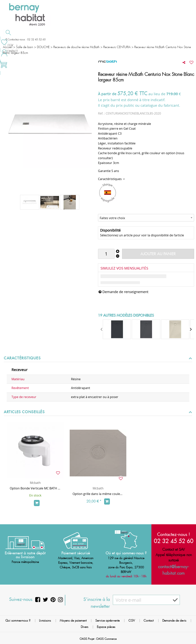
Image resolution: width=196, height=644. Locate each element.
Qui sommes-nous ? (18, 621)
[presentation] (102, 329)
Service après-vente (107, 621)
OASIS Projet (87, 639)
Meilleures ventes (18, 47)
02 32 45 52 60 (174, 541)
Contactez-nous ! (174, 534)
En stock (35, 495)
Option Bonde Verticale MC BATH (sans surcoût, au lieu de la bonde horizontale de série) (35, 488)
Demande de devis (111, 39)
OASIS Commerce (106, 639)
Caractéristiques (110, 179)
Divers (85, 627)
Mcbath (35, 483)
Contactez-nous (147, 39)
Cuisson (78, 39)
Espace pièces (106, 627)
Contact (149, 621)
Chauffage (50, 39)
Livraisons (45, 621)
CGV (132, 621)
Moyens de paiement (73, 621)
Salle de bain (18, 39)
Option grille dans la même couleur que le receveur (98, 494)
